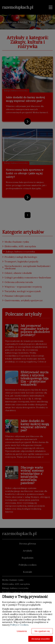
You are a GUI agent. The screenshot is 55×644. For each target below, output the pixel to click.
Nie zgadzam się (42, 631)
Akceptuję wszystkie (41, 639)
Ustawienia (22, 631)
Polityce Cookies (19, 625)
